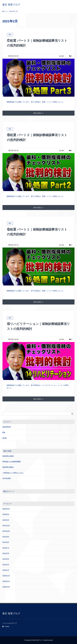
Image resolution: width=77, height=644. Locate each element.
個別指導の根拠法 (8, 467)
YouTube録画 (7, 478)
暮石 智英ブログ (11, 5)
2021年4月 (6, 553)
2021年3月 (6, 559)
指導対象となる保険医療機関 (12, 461)
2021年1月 (6, 570)
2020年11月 (6, 581)
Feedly (6, 626)
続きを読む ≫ (38, 113)
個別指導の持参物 (8, 456)
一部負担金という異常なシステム (13, 472)
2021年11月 (6, 525)
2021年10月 (6, 531)
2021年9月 (6, 536)
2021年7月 (6, 547)
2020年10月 (6, 587)
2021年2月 (6, 564)
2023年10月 (6, 508)
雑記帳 (5, 438)
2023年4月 (6, 520)
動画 (4, 432)
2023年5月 (6, 514)
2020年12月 (6, 575)
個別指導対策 (7, 426)
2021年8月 (6, 542)
